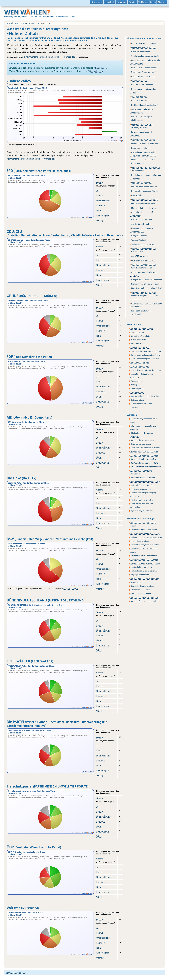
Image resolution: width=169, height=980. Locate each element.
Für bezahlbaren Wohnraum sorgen (145, 455)
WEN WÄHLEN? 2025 (14, 23)
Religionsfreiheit (137, 400)
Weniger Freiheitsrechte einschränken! (147, 280)
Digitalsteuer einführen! (141, 52)
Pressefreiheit (136, 381)
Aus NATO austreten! (140, 256)
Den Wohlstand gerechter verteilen (145, 463)
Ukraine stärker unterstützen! (143, 76)
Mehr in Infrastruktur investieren (144, 571)
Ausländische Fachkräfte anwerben (145, 578)
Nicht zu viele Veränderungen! (143, 43)
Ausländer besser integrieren (142, 440)
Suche (153, 2)
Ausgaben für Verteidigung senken (144, 601)
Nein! (99, 211)
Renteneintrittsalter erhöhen (142, 586)
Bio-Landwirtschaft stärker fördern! (145, 284)
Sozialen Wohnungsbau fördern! (144, 187)
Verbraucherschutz (138, 340)
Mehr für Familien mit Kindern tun (144, 452)
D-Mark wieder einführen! (142, 220)
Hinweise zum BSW (70, 589)
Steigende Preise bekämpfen (142, 485)
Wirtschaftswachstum (139, 344)
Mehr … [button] (161, 2)
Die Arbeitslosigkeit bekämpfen (143, 459)
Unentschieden (103, 201)
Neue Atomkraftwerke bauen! (143, 139)
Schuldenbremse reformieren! (143, 204)
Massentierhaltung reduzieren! (144, 208)
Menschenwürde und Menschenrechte (146, 351)
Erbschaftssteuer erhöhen (141, 594)
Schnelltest (109, 2)
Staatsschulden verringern (141, 567)
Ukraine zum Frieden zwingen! (143, 72)
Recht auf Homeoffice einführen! (144, 105)
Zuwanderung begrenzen (141, 444)
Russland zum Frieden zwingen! (144, 68)
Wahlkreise (143, 2)
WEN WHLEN (27, 12)
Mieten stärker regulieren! (142, 182)
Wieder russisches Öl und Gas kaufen (145, 563)
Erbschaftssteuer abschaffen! (143, 260)
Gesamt (100, 182)
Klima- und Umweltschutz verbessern (146, 448)
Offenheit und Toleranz (140, 366)
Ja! (98, 191)
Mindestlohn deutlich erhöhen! (144, 47)
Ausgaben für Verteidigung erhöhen (145, 597)
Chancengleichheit (138, 389)
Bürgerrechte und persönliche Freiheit (146, 355)
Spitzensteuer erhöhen (140, 541)
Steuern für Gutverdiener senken (144, 556)
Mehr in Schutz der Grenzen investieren (146, 537)
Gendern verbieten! (139, 101)
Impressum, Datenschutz (16, 972)
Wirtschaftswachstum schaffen (143, 478)
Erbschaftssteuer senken (140, 590)
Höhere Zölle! (137, 195)
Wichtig (100, 221)
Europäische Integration (140, 347)
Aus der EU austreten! (140, 224)
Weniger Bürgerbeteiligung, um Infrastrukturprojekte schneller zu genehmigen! (144, 296)
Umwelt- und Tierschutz (140, 336)
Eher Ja (100, 196)
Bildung (134, 385)
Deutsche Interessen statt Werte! (145, 191)
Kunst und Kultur (137, 332)
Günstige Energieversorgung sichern (145, 481)
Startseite (97, 2)
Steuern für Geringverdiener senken (145, 545)
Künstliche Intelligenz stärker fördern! (147, 288)
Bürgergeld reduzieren (140, 575)
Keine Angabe (103, 216)
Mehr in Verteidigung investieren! (145, 199)
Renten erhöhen (137, 582)
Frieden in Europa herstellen (142, 500)
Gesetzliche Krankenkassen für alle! (146, 56)
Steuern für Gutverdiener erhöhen (144, 559)
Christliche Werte (138, 392)
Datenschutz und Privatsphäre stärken (146, 467)
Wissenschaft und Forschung (142, 328)
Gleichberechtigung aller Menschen (145, 396)
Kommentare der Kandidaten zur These (32, 159)
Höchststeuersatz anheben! (142, 85)
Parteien (132, 2)
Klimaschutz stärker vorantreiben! (145, 144)
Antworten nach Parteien (31, 23)
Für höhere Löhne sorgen (141, 489)
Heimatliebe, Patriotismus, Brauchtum (146, 370)
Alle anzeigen (100, 68)
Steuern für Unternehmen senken (144, 530)
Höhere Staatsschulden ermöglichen (145, 533)
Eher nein (101, 206)
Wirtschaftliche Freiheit (140, 363)
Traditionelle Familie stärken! (143, 244)
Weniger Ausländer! (139, 236)
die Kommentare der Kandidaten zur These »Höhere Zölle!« (50, 57)
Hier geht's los (96, 71)
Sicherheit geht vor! (139, 96)
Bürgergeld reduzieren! (141, 148)
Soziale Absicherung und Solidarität (145, 359)
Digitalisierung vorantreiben (142, 511)
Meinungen (121, 2)
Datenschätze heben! (140, 80)
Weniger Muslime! (139, 240)
